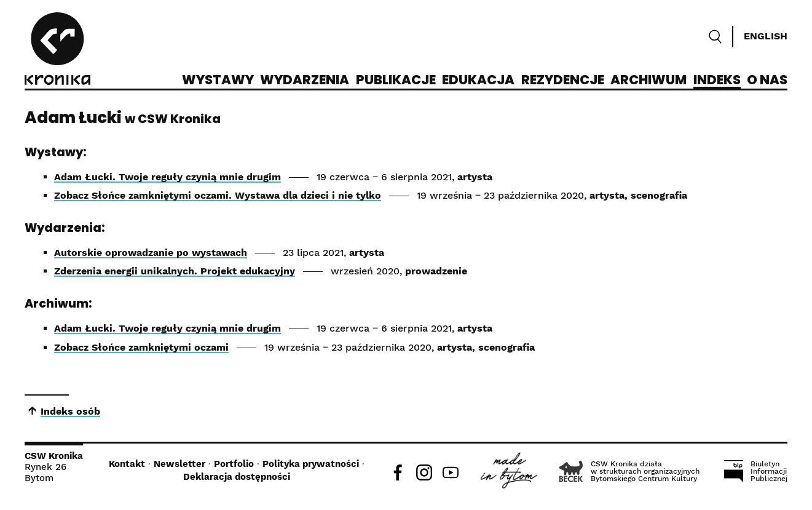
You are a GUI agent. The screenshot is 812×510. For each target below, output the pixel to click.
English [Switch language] (766, 36)
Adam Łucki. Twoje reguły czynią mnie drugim (168, 177)
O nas (767, 81)
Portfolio (234, 464)
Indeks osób (70, 411)
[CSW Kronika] (57, 50)
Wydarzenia (305, 81)
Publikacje (396, 81)
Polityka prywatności (311, 464)
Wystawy (218, 81)
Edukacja (478, 81)
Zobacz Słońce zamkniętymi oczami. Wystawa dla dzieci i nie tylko (218, 195)
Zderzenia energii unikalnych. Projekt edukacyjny (175, 271)
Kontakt (127, 464)
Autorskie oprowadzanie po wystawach (151, 253)
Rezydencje (563, 81)
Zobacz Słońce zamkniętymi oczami (141, 347)
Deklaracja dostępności (237, 477)
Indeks (717, 81)
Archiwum (648, 81)
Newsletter (179, 464)
